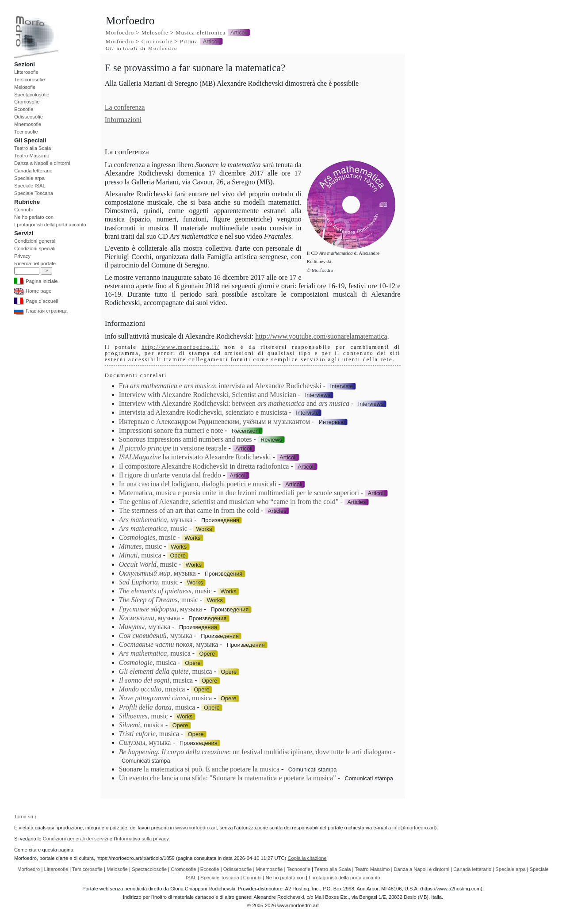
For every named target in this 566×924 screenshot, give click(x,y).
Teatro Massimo (32, 156)
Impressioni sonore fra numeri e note (171, 430)
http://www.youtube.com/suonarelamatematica (321, 336)
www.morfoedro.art (196, 828)
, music (153, 529)
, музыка (156, 520)
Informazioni (123, 120)
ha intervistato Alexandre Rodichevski (195, 457)
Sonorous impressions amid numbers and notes (185, 439)
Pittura (189, 42)
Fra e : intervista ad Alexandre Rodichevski (220, 386)
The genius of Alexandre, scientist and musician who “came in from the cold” (229, 502)
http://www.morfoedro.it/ (181, 347)
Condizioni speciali (35, 248)
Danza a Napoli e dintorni (42, 163)
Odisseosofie (29, 117)
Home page (33, 291)
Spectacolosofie (32, 95)
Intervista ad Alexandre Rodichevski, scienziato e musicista (203, 412)
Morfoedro (120, 33)
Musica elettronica (201, 33)
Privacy (22, 256)
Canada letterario (33, 171)
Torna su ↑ (26, 817)
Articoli (239, 32)
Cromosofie (27, 102)
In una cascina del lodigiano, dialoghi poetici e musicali (198, 484)
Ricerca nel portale (35, 263)
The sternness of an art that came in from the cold (189, 510)
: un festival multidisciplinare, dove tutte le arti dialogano (255, 752)
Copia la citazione (307, 858)
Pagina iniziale (36, 281)
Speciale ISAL (30, 186)
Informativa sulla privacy (142, 839)
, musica (140, 555)
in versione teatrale (173, 448)
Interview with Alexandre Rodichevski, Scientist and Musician (208, 395)
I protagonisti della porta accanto (50, 225)
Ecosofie (24, 109)
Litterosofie (26, 72)
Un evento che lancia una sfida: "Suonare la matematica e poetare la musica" (228, 778)
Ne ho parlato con (34, 217)
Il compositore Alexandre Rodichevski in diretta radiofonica (204, 466)
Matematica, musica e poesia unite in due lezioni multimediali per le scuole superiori (239, 493)
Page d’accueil (36, 301)
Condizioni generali (35, 241)
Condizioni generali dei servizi (76, 839)
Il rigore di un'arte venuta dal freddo (170, 475)
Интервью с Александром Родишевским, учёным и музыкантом (214, 422)
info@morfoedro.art (414, 828)
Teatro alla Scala (33, 148)
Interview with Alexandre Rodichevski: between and (234, 403)
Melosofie (25, 87)
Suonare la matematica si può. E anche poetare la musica (199, 769)
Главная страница (41, 311)
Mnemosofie (28, 124)
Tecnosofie (26, 132)
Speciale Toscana (34, 193)
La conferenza (125, 107)
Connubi (23, 210)
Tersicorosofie (30, 80)
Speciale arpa (29, 178)
